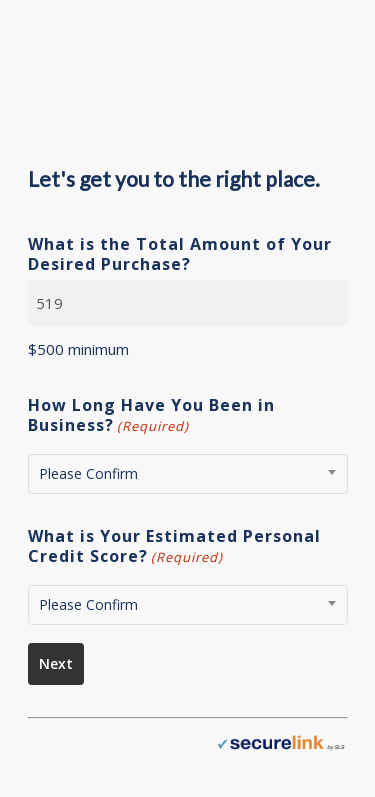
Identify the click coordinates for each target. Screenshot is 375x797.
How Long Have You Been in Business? (151, 415)
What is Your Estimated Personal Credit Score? (174, 546)
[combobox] (188, 474)
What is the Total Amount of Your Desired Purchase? (180, 254)
